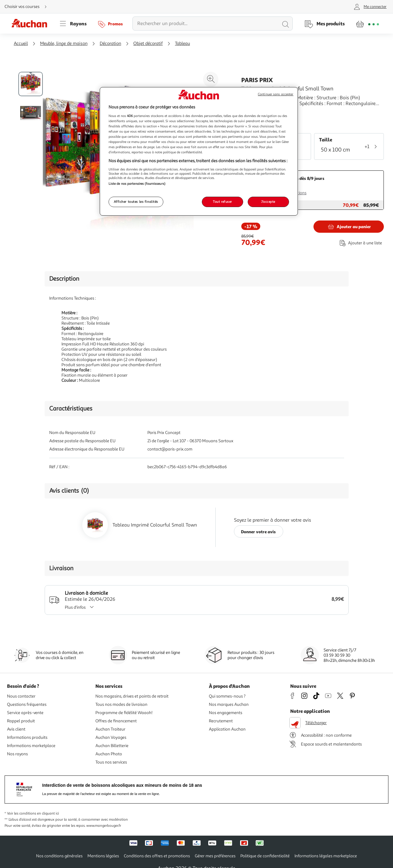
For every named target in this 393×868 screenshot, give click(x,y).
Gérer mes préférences (215, 856)
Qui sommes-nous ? (227, 696)
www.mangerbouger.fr (104, 826)
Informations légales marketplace (326, 856)
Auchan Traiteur (110, 729)
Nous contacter (21, 696)
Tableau (182, 44)
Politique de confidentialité (265, 856)
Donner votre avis (258, 532)
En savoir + (253, 113)
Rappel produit (21, 721)
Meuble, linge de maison (64, 44)
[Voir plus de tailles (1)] (374, 146)
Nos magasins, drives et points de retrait (132, 696)
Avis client (16, 729)
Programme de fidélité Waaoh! (124, 713)
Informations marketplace (31, 746)
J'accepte (268, 202)
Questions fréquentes (27, 704)
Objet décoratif (148, 44)
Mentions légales (103, 856)
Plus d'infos (81, 607)
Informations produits (27, 737)
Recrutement (221, 721)
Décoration (110, 44)
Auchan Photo (109, 754)
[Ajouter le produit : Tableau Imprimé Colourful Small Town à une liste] (360, 243)
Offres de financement (116, 721)
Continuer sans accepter (276, 94)
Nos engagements (226, 713)
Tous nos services (111, 762)
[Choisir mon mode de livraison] (28, 7)
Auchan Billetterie (112, 746)
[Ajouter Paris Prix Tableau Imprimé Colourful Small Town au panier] (349, 227)
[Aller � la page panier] (367, 24)
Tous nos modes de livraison (121, 704)
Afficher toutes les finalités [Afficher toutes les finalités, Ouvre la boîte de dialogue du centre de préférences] (136, 202)
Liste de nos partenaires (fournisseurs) (137, 184)
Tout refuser (222, 202)
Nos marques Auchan (229, 704)
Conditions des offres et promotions (157, 856)
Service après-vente (25, 713)
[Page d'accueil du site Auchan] (32, 24)
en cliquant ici (48, 813)
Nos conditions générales (59, 856)
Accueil (21, 44)
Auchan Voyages (111, 737)
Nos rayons (17, 754)
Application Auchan (227, 729)
